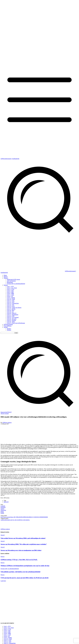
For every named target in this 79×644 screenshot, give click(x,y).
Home (2, 412)
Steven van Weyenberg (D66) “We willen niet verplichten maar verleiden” (24, 544)
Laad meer (3, 581)
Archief (6, 412)
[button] (39, 411)
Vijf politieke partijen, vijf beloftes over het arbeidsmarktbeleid (20, 572)
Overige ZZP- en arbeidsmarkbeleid (10, 569)
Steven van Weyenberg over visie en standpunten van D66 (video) (21, 550)
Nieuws (3, 557)
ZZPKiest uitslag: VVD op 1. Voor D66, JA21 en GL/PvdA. (19, 560)
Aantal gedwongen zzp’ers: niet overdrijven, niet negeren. (15, 520)
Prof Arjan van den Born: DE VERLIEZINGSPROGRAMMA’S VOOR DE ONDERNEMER (24, 517)
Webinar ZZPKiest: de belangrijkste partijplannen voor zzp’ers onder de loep (25, 566)
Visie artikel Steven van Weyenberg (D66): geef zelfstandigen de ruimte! (23, 538)
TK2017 (10, 412)
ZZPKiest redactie (7, 423)
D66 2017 (6, 502)
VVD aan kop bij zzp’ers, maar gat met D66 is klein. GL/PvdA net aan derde (25, 578)
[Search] (16, 333)
